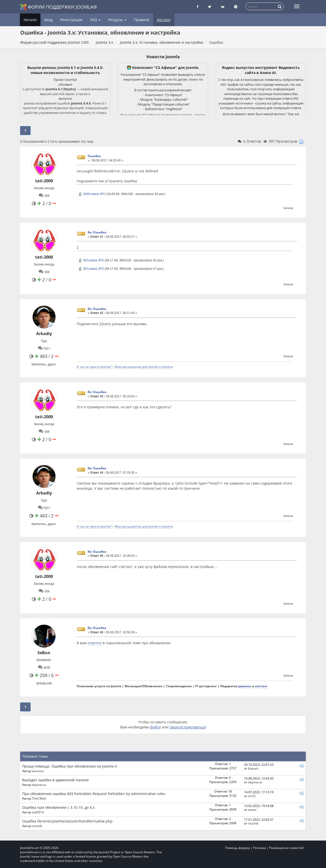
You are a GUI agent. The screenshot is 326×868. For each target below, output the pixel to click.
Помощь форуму (237, 848)
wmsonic (38, 771)
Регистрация (71, 20)
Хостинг (164, 20)
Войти (156, 727)
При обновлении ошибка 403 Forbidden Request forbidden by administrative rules (94, 794)
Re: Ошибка (97, 232)
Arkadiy (44, 334)
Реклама (260, 848)
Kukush (253, 768)
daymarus (39, 785)
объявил (65, 84)
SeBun (44, 653)
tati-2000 (44, 181)
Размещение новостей (287, 848)
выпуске (65, 98)
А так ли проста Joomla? (94, 367)
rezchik (37, 826)
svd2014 (38, 812)
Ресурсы (117, 20)
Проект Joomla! (65, 80)
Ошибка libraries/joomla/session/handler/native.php (67, 821)
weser (252, 810)
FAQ (95, 20)
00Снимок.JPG (91, 260)
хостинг (261, 686)
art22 (252, 796)
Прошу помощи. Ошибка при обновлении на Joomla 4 (69, 766)
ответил (95, 643)
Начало (30, 20)
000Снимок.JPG (92, 194)
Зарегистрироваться (188, 727)
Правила (142, 20)
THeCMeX (39, 798)
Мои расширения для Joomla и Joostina (144, 367)
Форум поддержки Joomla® (59, 7)
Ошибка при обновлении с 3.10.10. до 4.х (58, 807)
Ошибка (94, 156)
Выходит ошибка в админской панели (55, 780)
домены (245, 686)
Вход (48, 20)
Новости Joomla (163, 57)
